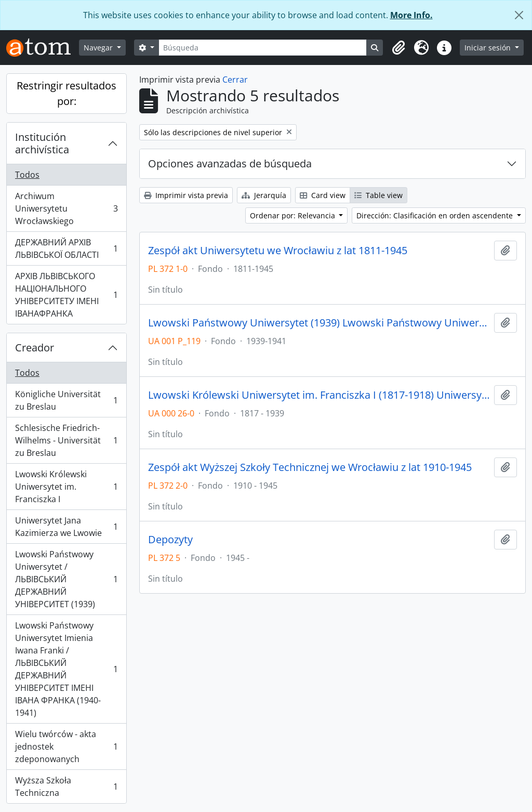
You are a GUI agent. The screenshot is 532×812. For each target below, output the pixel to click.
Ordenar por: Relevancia (294, 215)
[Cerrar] (519, 15)
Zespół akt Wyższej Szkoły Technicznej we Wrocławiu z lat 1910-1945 (310, 467)
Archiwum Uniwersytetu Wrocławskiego (66, 208)
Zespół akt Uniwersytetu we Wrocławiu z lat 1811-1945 (278, 251)
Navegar (99, 48)
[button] (398, 48)
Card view (323, 195)
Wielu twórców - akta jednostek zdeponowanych (66, 746)
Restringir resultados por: (66, 93)
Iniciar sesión (489, 48)
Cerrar (235, 80)
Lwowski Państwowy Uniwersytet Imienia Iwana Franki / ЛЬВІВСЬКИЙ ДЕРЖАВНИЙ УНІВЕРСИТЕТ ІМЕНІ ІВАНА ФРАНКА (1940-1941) (66, 669)
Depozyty (170, 540)
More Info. (411, 15)
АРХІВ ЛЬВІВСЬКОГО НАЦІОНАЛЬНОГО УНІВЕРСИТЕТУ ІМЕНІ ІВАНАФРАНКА (66, 295)
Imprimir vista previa (186, 195)
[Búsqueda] (263, 48)
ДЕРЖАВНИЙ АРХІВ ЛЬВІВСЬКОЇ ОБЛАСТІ (66, 248)
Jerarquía (264, 195)
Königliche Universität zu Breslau (66, 400)
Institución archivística (42, 143)
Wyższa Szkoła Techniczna (66, 787)
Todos (27, 175)
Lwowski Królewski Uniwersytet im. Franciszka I (66, 487)
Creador (35, 348)
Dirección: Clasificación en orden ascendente (436, 215)
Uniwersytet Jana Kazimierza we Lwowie (66, 527)
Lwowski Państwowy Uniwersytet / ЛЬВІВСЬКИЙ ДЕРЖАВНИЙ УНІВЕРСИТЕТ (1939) (66, 579)
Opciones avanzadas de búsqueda (230, 163)
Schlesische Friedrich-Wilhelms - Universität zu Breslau (66, 440)
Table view (378, 195)
